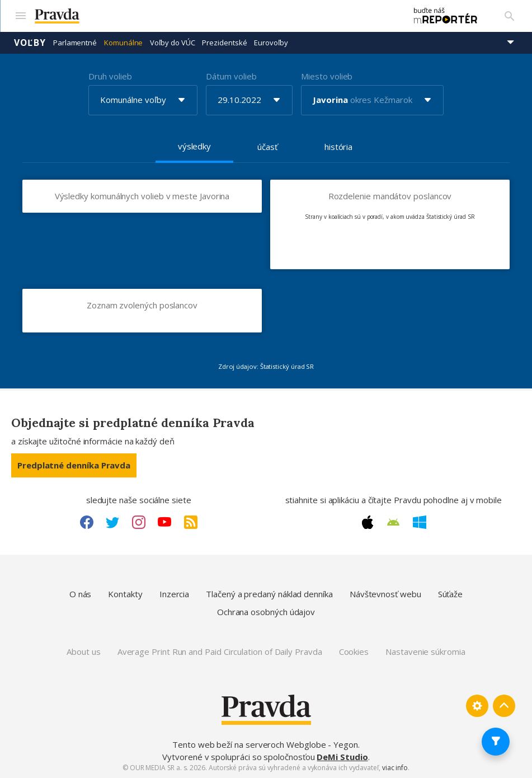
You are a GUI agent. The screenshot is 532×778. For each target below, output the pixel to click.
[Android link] (393, 522)
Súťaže (451, 594)
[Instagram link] (139, 522)
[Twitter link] (112, 522)
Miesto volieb (327, 76)
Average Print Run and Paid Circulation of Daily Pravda (220, 652)
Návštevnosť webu (385, 594)
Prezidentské (224, 42)
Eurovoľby (271, 42)
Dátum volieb (231, 76)
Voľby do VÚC (172, 42)
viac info (395, 768)
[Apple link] (368, 522)
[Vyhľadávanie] (510, 16)
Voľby (30, 42)
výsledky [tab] (194, 146)
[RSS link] (191, 522)
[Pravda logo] (214, 16)
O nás (81, 594)
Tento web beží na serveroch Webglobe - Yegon (265, 744)
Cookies (354, 652)
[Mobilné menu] (20, 16)
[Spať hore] (504, 705)
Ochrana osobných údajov (266, 611)
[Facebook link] (87, 522)
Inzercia (174, 594)
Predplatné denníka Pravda (74, 465)
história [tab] (338, 146)
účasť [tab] (267, 146)
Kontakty (125, 594)
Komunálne (123, 42)
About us (83, 652)
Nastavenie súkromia (425, 652)
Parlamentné (75, 42)
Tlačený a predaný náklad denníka (269, 594)
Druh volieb (110, 76)
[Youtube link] (164, 522)
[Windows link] (420, 522)
